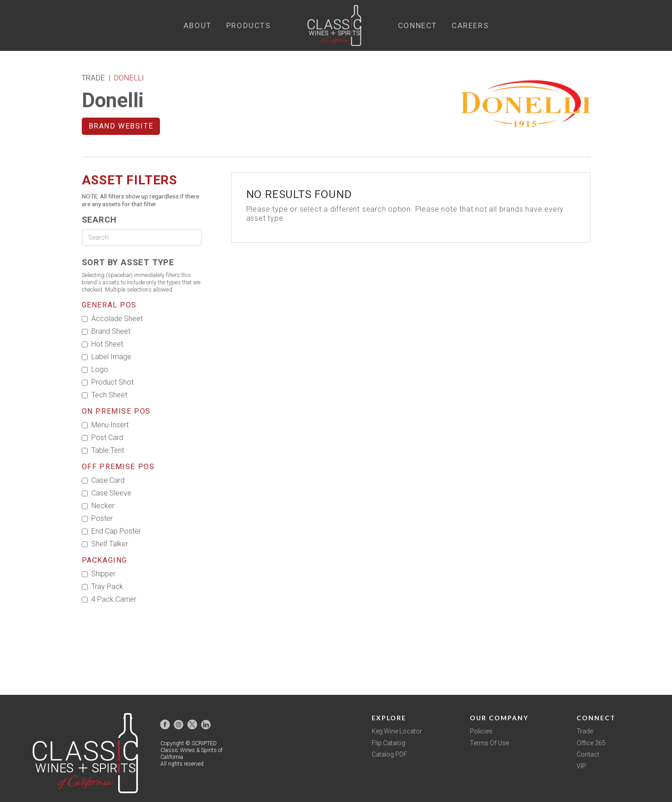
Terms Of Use (489, 743)
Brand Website (121, 126)
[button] (198, 26)
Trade (585, 731)
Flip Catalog (388, 743)
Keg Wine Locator (397, 731)
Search (99, 220)
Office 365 (591, 743)
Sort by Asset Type (128, 262)
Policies (481, 731)
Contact (588, 754)
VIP (581, 766)
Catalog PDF (389, 754)
